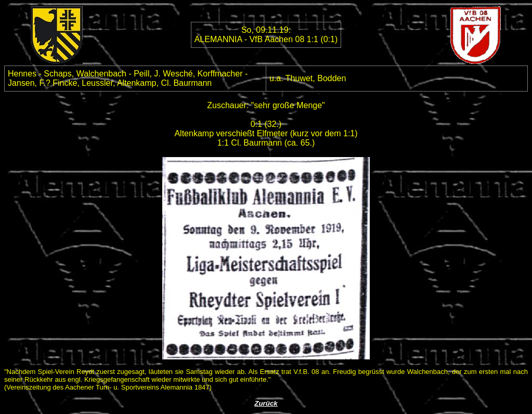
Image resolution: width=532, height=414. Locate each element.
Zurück (266, 403)
